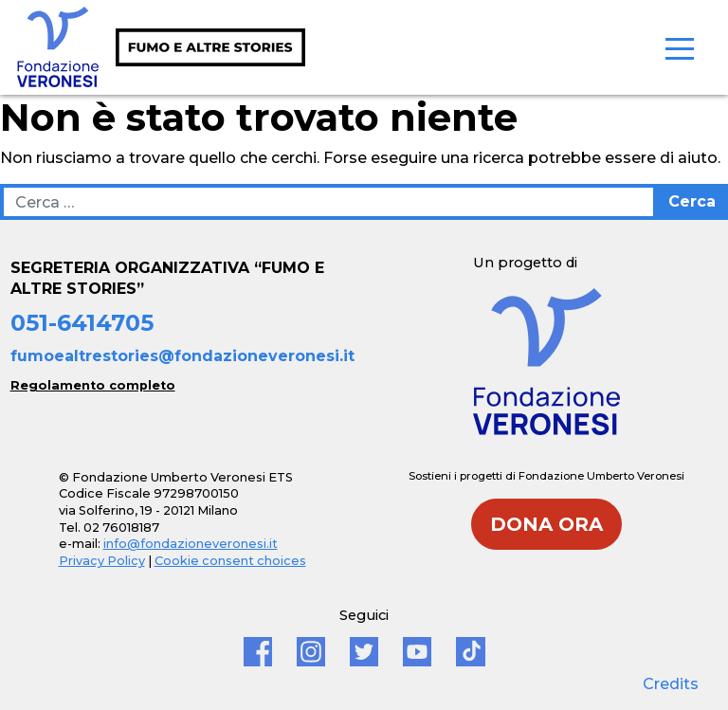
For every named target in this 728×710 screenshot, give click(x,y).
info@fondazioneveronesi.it (191, 544)
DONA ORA (546, 524)
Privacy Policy (102, 561)
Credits (671, 684)
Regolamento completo (93, 385)
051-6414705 (82, 323)
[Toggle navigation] (680, 47)
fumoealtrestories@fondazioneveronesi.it (182, 356)
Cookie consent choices (230, 561)
